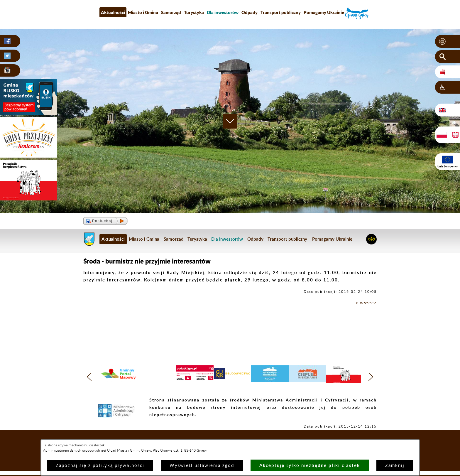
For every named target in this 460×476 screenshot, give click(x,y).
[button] (448, 41)
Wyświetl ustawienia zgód (202, 466)
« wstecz (366, 303)
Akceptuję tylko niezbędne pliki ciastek (310, 465)
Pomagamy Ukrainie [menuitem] (324, 12)
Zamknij (395, 466)
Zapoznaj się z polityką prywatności (100, 466)
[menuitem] (223, 12)
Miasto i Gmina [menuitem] (143, 12)
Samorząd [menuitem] (171, 12)
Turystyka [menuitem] (194, 12)
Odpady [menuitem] (250, 12)
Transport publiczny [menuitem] (281, 12)
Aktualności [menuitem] (113, 12)
